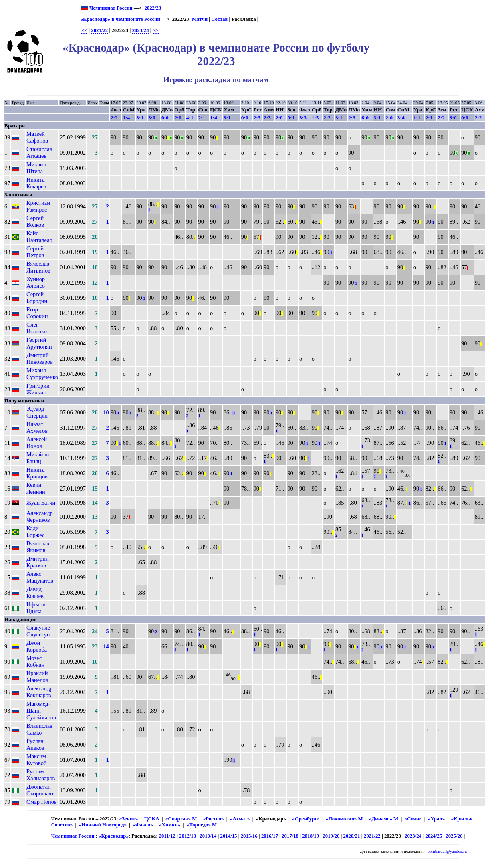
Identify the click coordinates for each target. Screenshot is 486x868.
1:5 (315, 118)
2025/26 (454, 836)
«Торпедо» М (202, 825)
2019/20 (331, 836)
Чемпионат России (107, 8)
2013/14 (208, 836)
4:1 (190, 118)
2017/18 (290, 836)
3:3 (303, 118)
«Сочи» (413, 819)
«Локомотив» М (344, 819)
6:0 (365, 118)
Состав (219, 19)
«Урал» (436, 819)
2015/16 (249, 836)
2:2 (114, 118)
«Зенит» (129, 819)
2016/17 (270, 836)
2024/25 (434, 836)
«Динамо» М (384, 819)
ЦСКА (152, 819)
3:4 (401, 118)
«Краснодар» (114, 836)
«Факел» (143, 825)
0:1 (291, 118)
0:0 (165, 118)
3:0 (152, 118)
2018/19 (311, 836)
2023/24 (141, 30)
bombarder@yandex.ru (447, 851)
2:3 (257, 118)
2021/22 (99, 30)
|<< (84, 30)
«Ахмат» (240, 819)
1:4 (126, 118)
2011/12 (167, 836)
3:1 (140, 118)
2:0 (178, 118)
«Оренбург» (306, 819)
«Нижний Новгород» (103, 825)
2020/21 (352, 836)
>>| (156, 30)
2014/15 (229, 836)
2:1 (202, 118)
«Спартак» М (181, 819)
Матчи (200, 19)
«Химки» (170, 825)
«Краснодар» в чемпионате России (120, 19)
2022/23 (153, 8)
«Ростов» (213, 819)
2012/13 (188, 836)
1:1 (417, 118)
